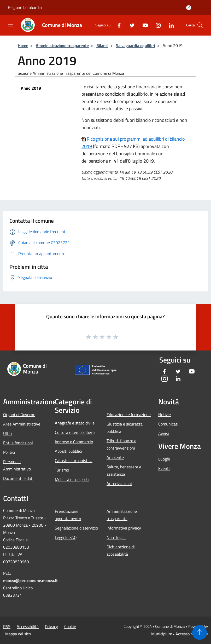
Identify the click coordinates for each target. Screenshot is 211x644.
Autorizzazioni (119, 484)
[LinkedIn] (169, 25)
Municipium (162, 634)
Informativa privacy (124, 528)
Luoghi (164, 459)
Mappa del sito (18, 634)
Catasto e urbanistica (74, 461)
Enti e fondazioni (18, 443)
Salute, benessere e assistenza (124, 470)
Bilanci (102, 45)
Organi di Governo (19, 415)
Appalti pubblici (68, 451)
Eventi (164, 468)
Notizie (165, 415)
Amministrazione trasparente (62, 45)
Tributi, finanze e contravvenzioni (121, 444)
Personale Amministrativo (17, 465)
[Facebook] (117, 25)
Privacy (51, 626)
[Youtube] (143, 25)
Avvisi (164, 433)
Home (23, 45)
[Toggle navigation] (10, 25)
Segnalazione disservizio (76, 528)
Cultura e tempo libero (75, 432)
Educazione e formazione (129, 415)
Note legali (116, 537)
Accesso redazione (192, 634)
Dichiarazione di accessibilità (121, 550)
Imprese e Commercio (74, 442)
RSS (7, 626)
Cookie (70, 626)
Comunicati (168, 424)
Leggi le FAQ (66, 537)
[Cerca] (200, 25)
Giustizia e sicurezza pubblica (125, 428)
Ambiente (115, 457)
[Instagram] (156, 25)
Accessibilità (28, 626)
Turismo (62, 470)
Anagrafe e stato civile (75, 423)
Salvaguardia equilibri (136, 45)
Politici (9, 452)
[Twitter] (130, 25)
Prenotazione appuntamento (68, 515)
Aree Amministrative (22, 424)
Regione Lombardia (25, 7)
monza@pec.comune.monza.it (30, 580)
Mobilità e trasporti (72, 479)
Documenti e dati (18, 478)
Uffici (8, 433)
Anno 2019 (31, 88)
